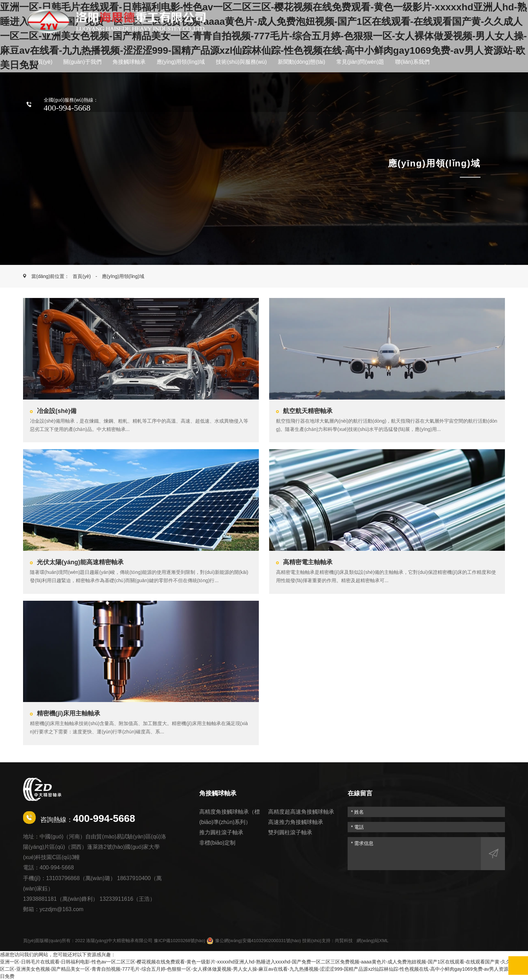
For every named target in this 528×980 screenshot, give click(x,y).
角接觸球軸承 (129, 62)
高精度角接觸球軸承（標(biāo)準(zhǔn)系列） (230, 817)
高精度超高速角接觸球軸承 (301, 812)
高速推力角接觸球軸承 (296, 822)
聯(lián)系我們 (412, 62)
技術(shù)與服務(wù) (241, 62)
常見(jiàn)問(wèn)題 (360, 62)
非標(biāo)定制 (217, 843)
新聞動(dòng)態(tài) (302, 62)
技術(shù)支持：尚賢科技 (328, 941)
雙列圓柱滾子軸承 (290, 832)
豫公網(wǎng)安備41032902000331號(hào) (254, 941)
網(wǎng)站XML (372, 941)
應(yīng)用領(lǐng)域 (181, 62)
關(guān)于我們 (82, 62)
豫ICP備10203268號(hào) (179, 941)
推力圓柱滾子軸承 (221, 832)
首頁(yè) (42, 62)
